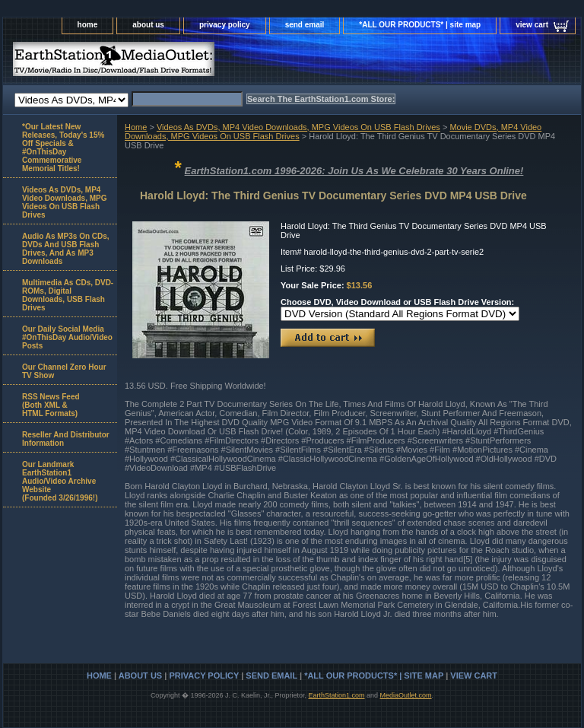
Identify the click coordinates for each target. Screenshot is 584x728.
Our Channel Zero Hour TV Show (64, 371)
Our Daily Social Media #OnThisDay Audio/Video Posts (67, 337)
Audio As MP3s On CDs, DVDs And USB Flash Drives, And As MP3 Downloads (66, 249)
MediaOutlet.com (406, 695)
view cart (532, 25)
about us (148, 25)
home (88, 25)
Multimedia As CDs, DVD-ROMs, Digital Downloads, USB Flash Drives (68, 295)
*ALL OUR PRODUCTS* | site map (420, 25)
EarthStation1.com (336, 695)
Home (136, 127)
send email (305, 25)
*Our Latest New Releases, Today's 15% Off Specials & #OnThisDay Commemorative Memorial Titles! (63, 148)
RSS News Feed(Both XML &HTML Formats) (51, 405)
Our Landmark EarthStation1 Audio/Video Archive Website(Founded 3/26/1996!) (60, 481)
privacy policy (225, 25)
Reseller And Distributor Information (66, 439)
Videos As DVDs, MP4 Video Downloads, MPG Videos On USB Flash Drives (298, 127)
